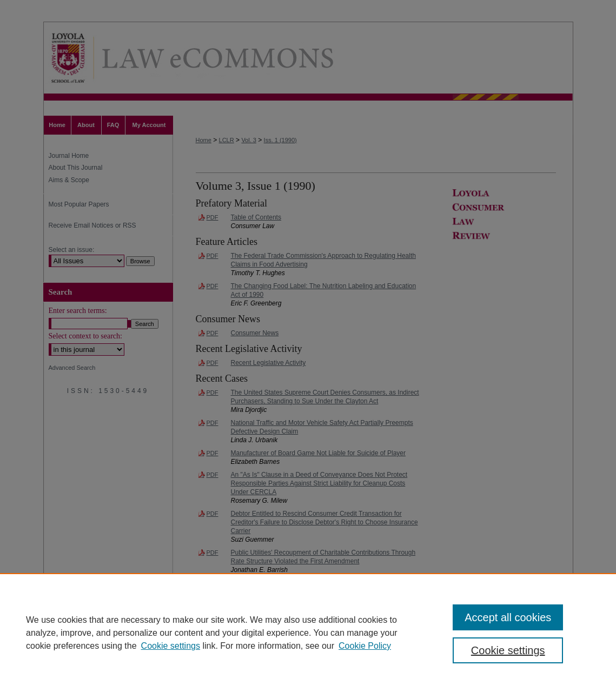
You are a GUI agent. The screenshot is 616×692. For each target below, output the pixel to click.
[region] (308, 633)
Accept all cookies (508, 617)
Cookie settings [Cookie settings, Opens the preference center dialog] (508, 650)
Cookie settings (171, 646)
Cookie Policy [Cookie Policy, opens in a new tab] (365, 646)
